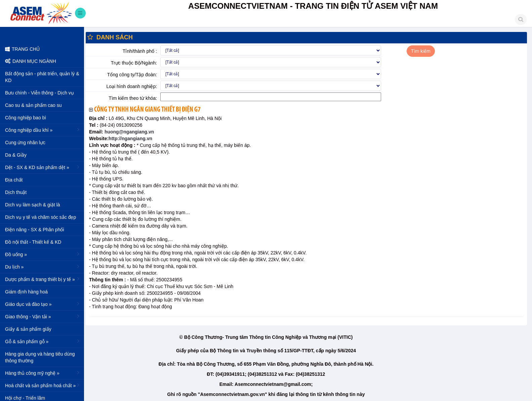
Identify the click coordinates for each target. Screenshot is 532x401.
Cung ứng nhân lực (25, 143)
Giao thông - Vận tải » (43, 316)
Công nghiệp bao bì (26, 118)
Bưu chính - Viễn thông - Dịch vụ (39, 93)
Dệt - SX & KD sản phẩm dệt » (43, 167)
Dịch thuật (16, 192)
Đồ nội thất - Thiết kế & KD (33, 242)
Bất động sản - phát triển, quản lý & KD (42, 77)
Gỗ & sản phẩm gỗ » (43, 341)
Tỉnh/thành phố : (140, 51)
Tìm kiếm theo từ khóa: (133, 98)
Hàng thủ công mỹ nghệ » (43, 373)
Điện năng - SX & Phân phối (35, 230)
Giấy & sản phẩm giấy (28, 329)
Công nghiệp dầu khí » (43, 130)
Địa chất (14, 180)
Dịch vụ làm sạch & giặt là (33, 205)
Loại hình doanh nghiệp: (132, 86)
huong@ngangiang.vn (129, 132)
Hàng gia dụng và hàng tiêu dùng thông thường (40, 357)
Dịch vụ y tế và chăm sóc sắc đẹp (40, 217)
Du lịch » (43, 267)
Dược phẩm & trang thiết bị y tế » (43, 279)
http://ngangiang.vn (130, 138)
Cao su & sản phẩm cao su (33, 105)
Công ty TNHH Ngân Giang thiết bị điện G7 (147, 110)
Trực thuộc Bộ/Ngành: (134, 63)
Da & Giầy (16, 155)
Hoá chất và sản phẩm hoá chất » (43, 385)
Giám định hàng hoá (26, 292)
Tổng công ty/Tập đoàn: (132, 75)
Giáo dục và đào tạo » (43, 304)
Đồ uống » (43, 254)
